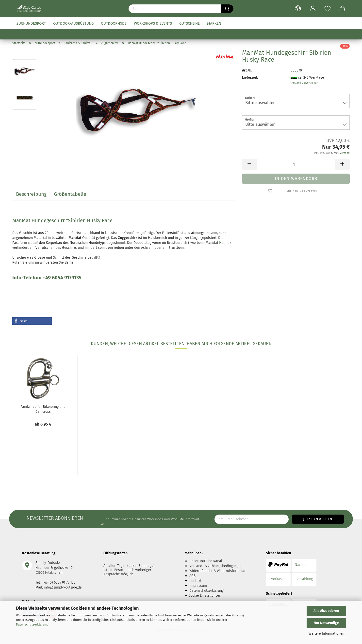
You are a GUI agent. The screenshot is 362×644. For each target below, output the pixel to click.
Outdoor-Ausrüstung (73, 23)
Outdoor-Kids (114, 23)
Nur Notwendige (326, 623)
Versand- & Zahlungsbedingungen (216, 566)
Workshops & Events (153, 23)
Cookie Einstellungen (205, 596)
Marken (214, 23)
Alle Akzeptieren (326, 611)
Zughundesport (31, 23)
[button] (32, 321)
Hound (224, 243)
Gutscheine (189, 23)
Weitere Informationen (326, 634)
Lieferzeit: (250, 78)
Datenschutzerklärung (32, 624)
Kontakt (195, 581)
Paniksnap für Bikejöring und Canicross (43, 409)
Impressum (198, 586)
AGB (192, 576)
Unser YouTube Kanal (206, 561)
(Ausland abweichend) (304, 83)
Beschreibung (31, 194)
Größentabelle (70, 194)
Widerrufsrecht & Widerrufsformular (217, 571)
